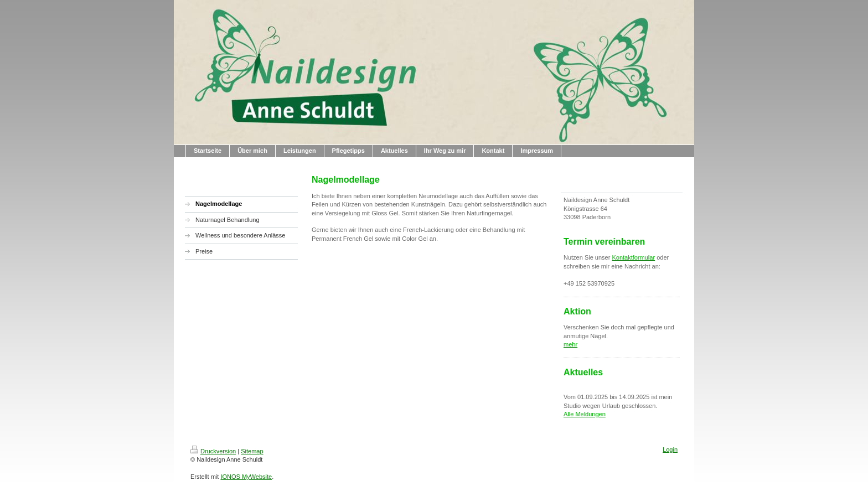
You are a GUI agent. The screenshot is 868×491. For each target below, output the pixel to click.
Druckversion (213, 451)
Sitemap (252, 451)
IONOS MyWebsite (246, 477)
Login (670, 449)
